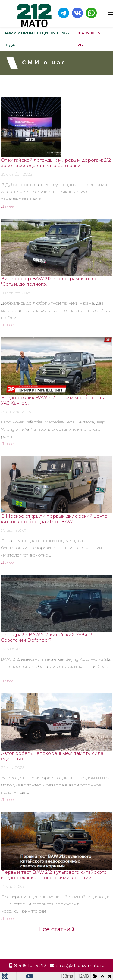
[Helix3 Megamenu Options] (110, 13)
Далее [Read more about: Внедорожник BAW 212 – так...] (7, 444)
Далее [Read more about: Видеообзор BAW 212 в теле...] (7, 325)
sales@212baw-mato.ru (80, 966)
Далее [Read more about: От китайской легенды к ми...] (7, 206)
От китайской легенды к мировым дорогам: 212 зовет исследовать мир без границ (56, 163)
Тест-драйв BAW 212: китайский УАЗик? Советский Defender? (47, 637)
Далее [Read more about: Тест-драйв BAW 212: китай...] (7, 681)
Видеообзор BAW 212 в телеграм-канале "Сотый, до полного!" (49, 281)
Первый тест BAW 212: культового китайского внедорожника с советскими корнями (54, 875)
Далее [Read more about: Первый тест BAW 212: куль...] (7, 918)
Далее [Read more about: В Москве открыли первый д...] (7, 562)
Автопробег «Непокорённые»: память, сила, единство (53, 756)
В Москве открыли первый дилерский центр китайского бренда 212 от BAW (54, 519)
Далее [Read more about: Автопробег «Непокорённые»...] (7, 799)
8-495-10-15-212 (89, 39)
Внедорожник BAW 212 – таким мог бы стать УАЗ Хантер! (52, 400)
